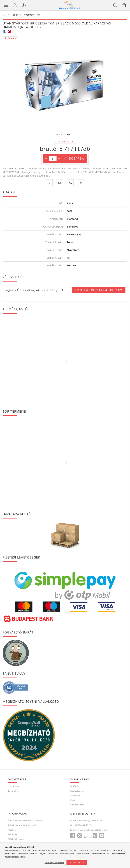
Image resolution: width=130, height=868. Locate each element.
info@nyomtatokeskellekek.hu (91, 830)
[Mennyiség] (53, 159)
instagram (79, 836)
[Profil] (15, 5)
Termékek (14, 791)
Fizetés (12, 830)
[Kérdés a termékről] (81, 183)
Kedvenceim (77, 805)
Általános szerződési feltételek (25, 821)
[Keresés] (115, 5)
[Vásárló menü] (24, 5)
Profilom (75, 795)
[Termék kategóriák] (6, 5)
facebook (73, 836)
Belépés (75, 786)
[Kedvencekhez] (49, 183)
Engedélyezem (77, 863)
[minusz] (46, 159)
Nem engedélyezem (54, 863)
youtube (102, 836)
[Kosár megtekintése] (124, 5)
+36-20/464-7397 (82, 825)
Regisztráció (77, 791)
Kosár (73, 800)
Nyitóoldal (14, 786)
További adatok (65, 142)
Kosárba (77, 159)
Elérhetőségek (16, 839)
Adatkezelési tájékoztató (22, 825)
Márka (60, 135)
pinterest (95, 836)
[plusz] (59, 159)
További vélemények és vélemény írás (99, 290)
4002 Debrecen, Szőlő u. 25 (88, 821)
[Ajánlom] (60, 183)
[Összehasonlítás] (70, 183)
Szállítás (13, 834)
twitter (88, 837)
